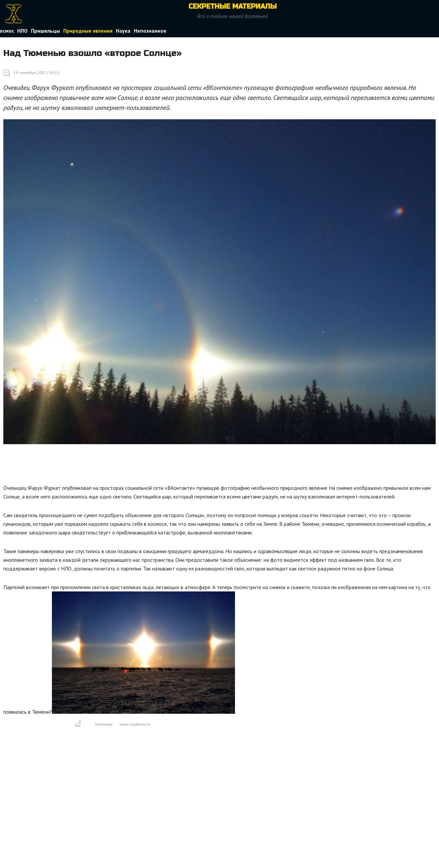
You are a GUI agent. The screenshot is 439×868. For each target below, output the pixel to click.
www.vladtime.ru (135, 724)
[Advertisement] (124, 466)
